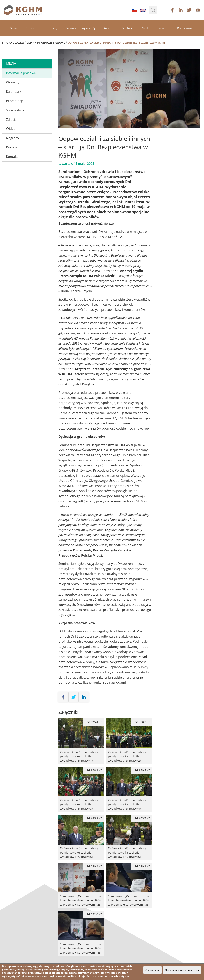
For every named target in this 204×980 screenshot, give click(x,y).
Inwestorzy (50, 28)
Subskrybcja (15, 110)
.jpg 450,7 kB (142, 722)
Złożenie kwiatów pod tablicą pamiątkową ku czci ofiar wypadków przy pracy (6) (129, 837)
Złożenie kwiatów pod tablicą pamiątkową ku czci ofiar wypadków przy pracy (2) (129, 741)
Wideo (11, 129)
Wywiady (13, 82)
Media (146, 28)
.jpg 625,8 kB (94, 818)
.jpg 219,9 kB (94, 866)
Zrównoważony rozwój (80, 28)
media (11, 63)
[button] (153, 10)
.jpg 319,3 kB (142, 866)
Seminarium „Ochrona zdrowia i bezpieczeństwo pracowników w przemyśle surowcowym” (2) (81, 886)
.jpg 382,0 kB (94, 914)
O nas (13, 28)
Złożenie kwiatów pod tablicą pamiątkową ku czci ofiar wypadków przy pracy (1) (81, 741)
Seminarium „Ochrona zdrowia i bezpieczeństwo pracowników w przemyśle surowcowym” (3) (129, 886)
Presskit (12, 147)
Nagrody (12, 138)
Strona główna (13, 43)
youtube (198, 10)
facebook (172, 10)
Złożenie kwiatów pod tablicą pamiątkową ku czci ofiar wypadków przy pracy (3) (81, 789)
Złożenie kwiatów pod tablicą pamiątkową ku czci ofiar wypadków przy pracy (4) (129, 789)
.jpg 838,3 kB (94, 770)
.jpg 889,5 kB (142, 770)
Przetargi (127, 28)
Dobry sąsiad (186, 28)
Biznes (30, 28)
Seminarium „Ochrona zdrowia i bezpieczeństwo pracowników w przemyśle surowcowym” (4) (81, 933)
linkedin (181, 10)
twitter (189, 10)
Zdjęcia (11, 120)
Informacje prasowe (51, 43)
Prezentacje (15, 101)
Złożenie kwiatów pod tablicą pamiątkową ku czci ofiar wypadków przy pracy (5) (81, 837)
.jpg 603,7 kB (142, 818)
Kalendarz (13, 92)
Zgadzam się (153, 970)
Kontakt (164, 28)
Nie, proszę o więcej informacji (182, 970)
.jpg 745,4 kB (94, 722)
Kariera (108, 28)
